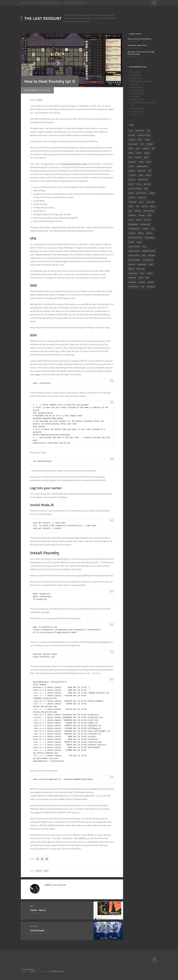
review (139, 153)
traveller (141, 171)
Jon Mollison (136, 75)
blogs (149, 162)
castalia (132, 233)
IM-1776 (134, 114)
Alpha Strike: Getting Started (139, 39)
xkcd (144, 255)
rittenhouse (148, 260)
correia (149, 233)
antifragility (142, 193)
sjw (149, 131)
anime (131, 206)
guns (138, 149)
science (132, 171)
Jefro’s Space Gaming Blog (142, 81)
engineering (150, 238)
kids (144, 247)
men (147, 278)
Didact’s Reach (137, 87)
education (142, 198)
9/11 (153, 229)
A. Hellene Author (138, 108)
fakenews (133, 202)
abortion (132, 278)
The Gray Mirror (137, 111)
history (150, 144)
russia (138, 220)
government (134, 224)
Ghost (33, 971)
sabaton (146, 149)
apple (139, 184)
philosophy (140, 131)
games (39, 871)
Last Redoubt (31, 90)
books (131, 153)
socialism (150, 202)
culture (132, 135)
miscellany (133, 144)
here (40, 100)
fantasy (138, 157)
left (150, 171)
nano (38, 374)
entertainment (135, 260)
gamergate (142, 264)
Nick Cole (135, 84)
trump (141, 162)
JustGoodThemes (57, 971)
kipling (144, 206)
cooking (132, 198)
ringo (131, 220)
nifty (149, 215)
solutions (141, 269)
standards (133, 273)
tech (142, 144)
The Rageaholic (137, 90)
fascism (132, 264)
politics (132, 140)
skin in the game (135, 189)
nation (150, 273)
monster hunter (149, 251)
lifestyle (132, 175)
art (153, 149)
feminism (132, 162)
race (146, 189)
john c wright (134, 247)
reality (132, 184)
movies (147, 153)
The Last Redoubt (43, 18)
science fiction (144, 135)
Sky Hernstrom (137, 78)
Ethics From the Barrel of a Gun (47, 3)
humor (139, 242)
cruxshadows (149, 211)
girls (131, 131)
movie (146, 157)
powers (146, 229)
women (151, 282)
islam (141, 175)
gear (151, 264)
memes (131, 269)
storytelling (134, 255)
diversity (132, 215)
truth (142, 273)
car (143, 287)
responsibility (134, 229)
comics (152, 193)
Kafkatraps (26, 3)
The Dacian (135, 96)
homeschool (134, 287)
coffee (141, 233)
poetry (148, 175)
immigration (143, 180)
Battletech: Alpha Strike (137, 45)
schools (142, 282)
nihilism (151, 255)
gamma (131, 242)
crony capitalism (135, 238)
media (141, 202)
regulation (145, 224)
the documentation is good (74, 164)
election (147, 220)
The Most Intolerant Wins (75, 3)
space (141, 278)
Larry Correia (134, 251)
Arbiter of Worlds (138, 99)
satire (131, 193)
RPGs (46, 871)
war (130, 211)
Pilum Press (136, 72)
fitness (142, 215)
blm (137, 206)
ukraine (138, 211)
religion (147, 184)
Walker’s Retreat (137, 93)
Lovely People (37, 930)
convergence (142, 166)
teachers (132, 282)
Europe (132, 166)
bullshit (132, 180)
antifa (152, 206)
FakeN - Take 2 (38, 910)
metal (131, 149)
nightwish (151, 287)
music (140, 140)
